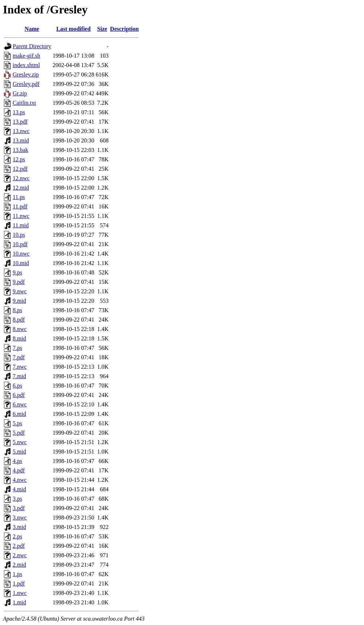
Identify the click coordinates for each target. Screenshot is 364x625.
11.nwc (21, 216)
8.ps (17, 310)
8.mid (19, 338)
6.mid (19, 414)
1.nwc (20, 593)
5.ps (17, 423)
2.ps (17, 536)
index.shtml (26, 65)
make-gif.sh (26, 56)
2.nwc (20, 555)
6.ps (17, 386)
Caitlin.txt (24, 103)
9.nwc (20, 291)
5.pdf (19, 433)
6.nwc (20, 404)
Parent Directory (32, 46)
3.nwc (20, 518)
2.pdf (19, 546)
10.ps (19, 235)
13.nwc (21, 131)
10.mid (21, 263)
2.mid (19, 565)
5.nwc (20, 442)
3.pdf (19, 508)
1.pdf (19, 583)
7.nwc (20, 367)
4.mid (19, 489)
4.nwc (20, 480)
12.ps (19, 159)
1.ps (17, 574)
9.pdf (19, 282)
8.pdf (19, 320)
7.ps (17, 348)
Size (102, 29)
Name (32, 29)
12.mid (21, 188)
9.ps (17, 272)
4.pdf (19, 470)
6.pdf (19, 395)
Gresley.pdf (26, 84)
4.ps (17, 461)
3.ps (17, 499)
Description (124, 29)
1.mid (19, 602)
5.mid (19, 452)
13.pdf (20, 122)
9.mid (19, 301)
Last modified (73, 29)
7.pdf (19, 357)
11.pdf (20, 206)
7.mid (19, 376)
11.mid (21, 225)
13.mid (21, 140)
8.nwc (20, 329)
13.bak (20, 150)
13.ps (19, 112)
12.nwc (21, 178)
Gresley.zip (26, 74)
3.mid (19, 527)
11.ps (19, 197)
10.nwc (21, 254)
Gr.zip (20, 93)
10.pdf (20, 244)
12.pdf (20, 169)
